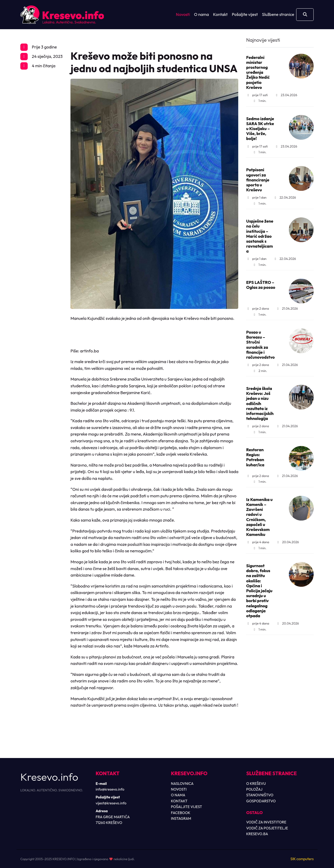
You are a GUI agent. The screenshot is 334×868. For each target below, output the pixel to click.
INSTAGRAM (181, 818)
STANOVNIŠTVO (260, 795)
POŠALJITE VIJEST (186, 807)
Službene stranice (278, 14)
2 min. (260, 371)
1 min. (259, 101)
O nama (202, 14)
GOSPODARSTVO (261, 801)
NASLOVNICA (182, 784)
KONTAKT (179, 801)
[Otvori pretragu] (305, 15)
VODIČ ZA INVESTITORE (266, 822)
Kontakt (220, 14)
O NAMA (178, 795)
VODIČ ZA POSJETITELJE (267, 828)
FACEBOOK (181, 813)
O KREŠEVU (256, 784)
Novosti (183, 14)
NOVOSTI (179, 789)
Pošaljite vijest (245, 14)
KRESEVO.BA (257, 834)
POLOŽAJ (254, 789)
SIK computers (302, 859)
